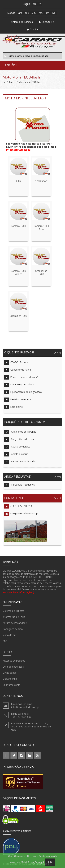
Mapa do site (10, 635)
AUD (34, 13)
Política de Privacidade (15, 623)
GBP (20, 13)
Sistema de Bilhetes (13, 611)
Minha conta (9, 673)
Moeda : (12, 13)
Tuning (12, 82)
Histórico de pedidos (14, 661)
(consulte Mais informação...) (18, 592)
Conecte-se (46, 22)
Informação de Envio (14, 617)
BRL (54, 13)
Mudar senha (10, 679)
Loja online (14, 407)
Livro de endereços (13, 667)
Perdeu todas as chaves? (21, 377)
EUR (27, 13)
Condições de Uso (13, 629)
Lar (4, 82)
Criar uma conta (11, 685)
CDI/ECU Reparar (17, 363)
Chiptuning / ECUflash (19, 385)
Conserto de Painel (18, 370)
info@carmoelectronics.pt (21, 514)
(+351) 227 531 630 (18, 506)
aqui (42, 862)
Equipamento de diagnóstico (23, 392)
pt (40, 4)
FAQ (5, 641)
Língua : (27, 4)
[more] (57, 352)
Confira (32, 29)
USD (47, 13)
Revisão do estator (18, 400)
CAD (41, 13)
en (34, 4)
